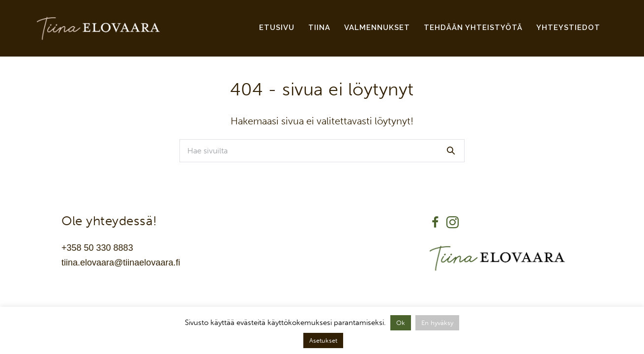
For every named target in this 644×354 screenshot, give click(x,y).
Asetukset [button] (323, 340)
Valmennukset (377, 28)
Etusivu (277, 28)
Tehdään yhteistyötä (473, 28)
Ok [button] (401, 323)
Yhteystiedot (568, 28)
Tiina (319, 28)
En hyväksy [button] (437, 323)
